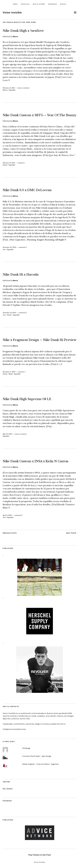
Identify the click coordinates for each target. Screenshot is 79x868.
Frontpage (26, 748)
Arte (4, 250)
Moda (15, 4)
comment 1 (21, 163)
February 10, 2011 (9, 163)
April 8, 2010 (7, 515)
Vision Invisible (12, 13)
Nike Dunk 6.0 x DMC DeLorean (27, 190)
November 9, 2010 (9, 372)
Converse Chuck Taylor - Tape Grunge (37, 756)
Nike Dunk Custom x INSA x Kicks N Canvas (36, 461)
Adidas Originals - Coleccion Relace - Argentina (40, 764)
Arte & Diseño (39, 4)
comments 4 (23, 247)
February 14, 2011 (9, 88)
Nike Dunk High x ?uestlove (23, 31)
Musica (63, 4)
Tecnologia (52, 4)
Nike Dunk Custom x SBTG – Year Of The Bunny (39, 115)
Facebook (7, 801)
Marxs (15, 37)
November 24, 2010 (9, 247)
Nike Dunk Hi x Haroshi (21, 275)
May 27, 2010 (7, 434)
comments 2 (23, 313)
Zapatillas (25, 4)
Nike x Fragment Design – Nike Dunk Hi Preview (39, 340)
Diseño (5, 165)
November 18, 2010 (9, 313)
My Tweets (8, 789)
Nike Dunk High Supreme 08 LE (27, 399)
